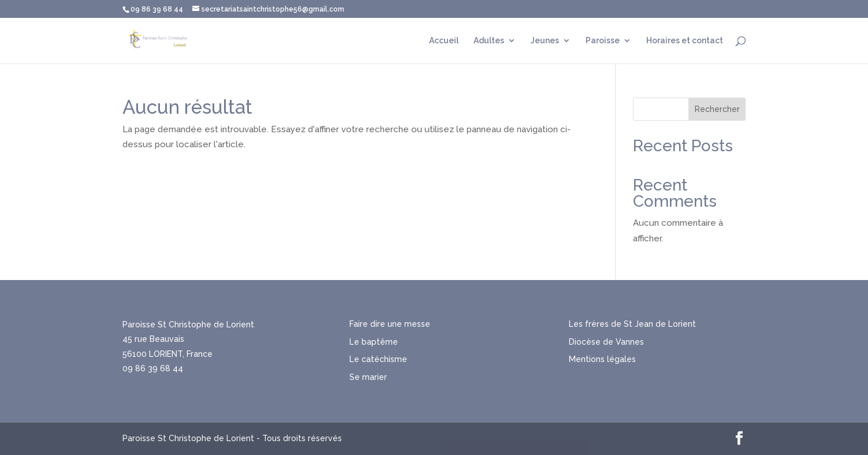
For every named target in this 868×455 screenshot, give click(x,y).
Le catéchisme (378, 359)
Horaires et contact (685, 41)
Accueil (444, 41)
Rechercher (717, 109)
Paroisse (603, 41)
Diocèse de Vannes (606, 342)
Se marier (368, 377)
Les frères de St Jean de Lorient (632, 324)
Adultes (489, 41)
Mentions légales (602, 359)
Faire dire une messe (390, 324)
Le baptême (374, 342)
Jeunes (545, 41)
